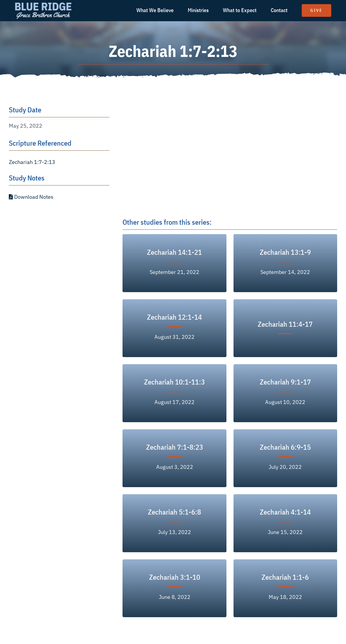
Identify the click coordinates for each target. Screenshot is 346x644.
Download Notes (31, 197)
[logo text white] (43, 4)
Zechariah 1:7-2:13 (32, 162)
